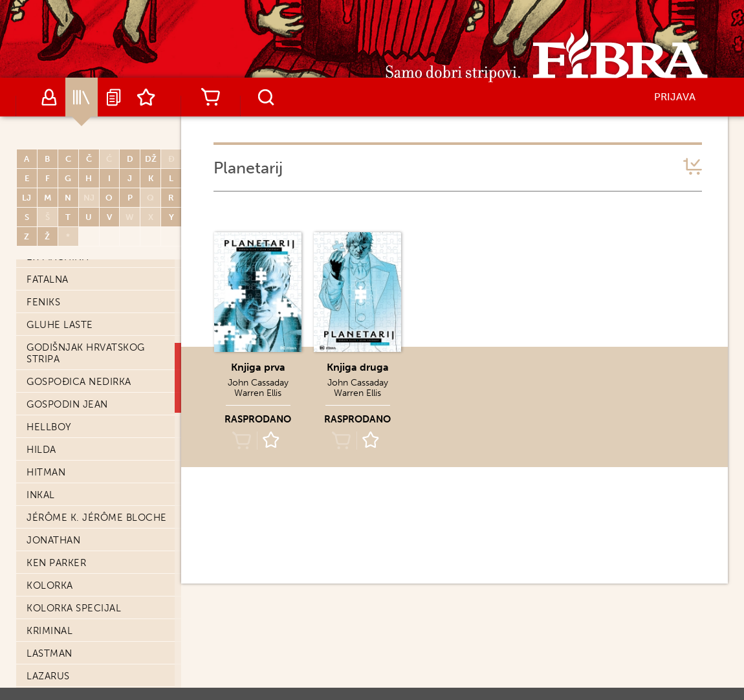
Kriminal (49, 631)
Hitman (46, 472)
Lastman (49, 653)
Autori (49, 97)
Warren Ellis (258, 393)
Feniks (43, 302)
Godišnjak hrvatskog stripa (86, 353)
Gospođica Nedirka (79, 382)
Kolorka (50, 585)
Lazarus (48, 676)
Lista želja (146, 97)
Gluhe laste (60, 325)
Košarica (210, 97)
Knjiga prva (258, 367)
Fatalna (48, 279)
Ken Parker (56, 563)
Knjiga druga (358, 367)
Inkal (41, 495)
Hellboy (49, 427)
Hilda (41, 450)
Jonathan (53, 540)
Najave (114, 97)
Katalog (82, 97)
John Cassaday (258, 383)
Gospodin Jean (67, 404)
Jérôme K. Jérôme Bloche (97, 518)
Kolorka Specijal (74, 608)
